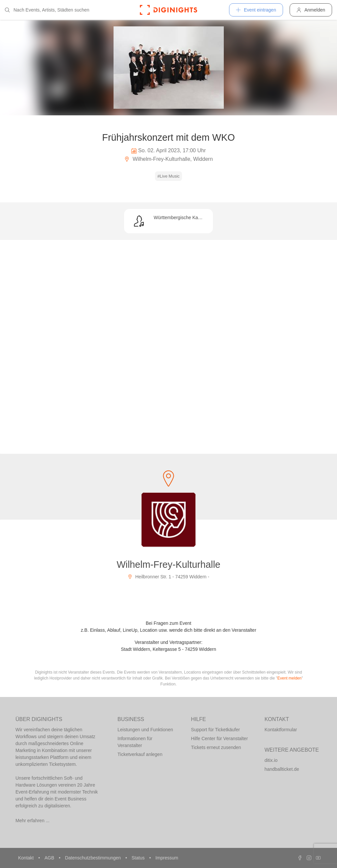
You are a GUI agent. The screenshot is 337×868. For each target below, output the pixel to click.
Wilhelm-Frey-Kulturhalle (168, 564)
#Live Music (168, 176)
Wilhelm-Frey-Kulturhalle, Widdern (168, 159)
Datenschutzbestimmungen (93, 858)
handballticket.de (282, 769)
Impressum (167, 858)
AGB (50, 858)
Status (139, 858)
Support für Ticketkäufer (215, 730)
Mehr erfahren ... (33, 821)
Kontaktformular (281, 730)
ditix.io (271, 760)
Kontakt (26, 858)
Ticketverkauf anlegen (140, 754)
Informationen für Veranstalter (135, 742)
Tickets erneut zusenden (216, 747)
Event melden (289, 678)
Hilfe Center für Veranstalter (219, 738)
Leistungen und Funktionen (145, 730)
